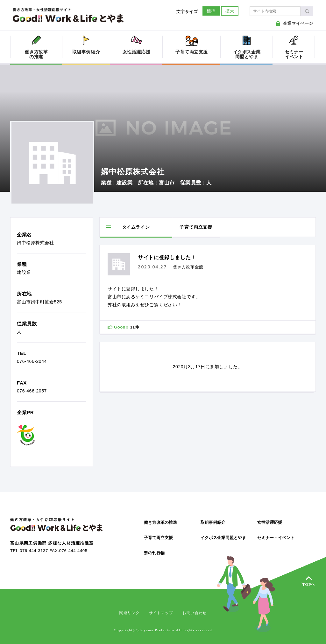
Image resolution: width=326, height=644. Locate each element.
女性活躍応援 (270, 522)
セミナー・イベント (276, 538)
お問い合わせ (195, 613)
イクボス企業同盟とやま (223, 538)
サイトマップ (161, 613)
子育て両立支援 (158, 538)
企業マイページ (298, 23)
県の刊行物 (154, 553)
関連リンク (129, 613)
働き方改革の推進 (160, 522)
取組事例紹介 (213, 522)
